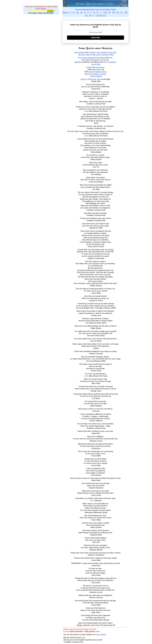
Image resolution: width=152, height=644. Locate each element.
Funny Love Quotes (103, 9)
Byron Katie (96, 64)
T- (94, 16)
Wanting (78, 62)
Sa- (87, 16)
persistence (100, 67)
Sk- (91, 16)
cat (102, 60)
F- (91, 12)
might (87, 60)
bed (91, 79)
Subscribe (96, 38)
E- (88, 12)
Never (83, 79)
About (113, 9)
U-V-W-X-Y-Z (101, 16)
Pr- (122, 12)
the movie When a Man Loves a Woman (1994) (96, 55)
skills (114, 52)
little (89, 67)
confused (92, 52)
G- (94, 12)
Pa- (118, 12)
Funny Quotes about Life (85, 9)
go (87, 79)
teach (97, 60)
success (103, 74)
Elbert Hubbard (96, 76)
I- (101, 12)
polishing (104, 52)
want (85, 58)
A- (71, 12)
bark (107, 60)
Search (65, 12)
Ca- (77, 12)
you (81, 58)
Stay (76, 52)
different (102, 58)
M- (110, 12)
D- (85, 12)
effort (98, 70)
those (110, 52)
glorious (96, 74)
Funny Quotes (101, 635)
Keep (98, 52)
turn (90, 74)
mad (95, 79)
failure (104, 72)
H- (98, 12)
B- (74, 12)
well (93, 60)
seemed (91, 72)
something (91, 58)
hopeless (81, 52)
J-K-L (105, 12)
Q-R (126, 12)
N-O (114, 12)
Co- (81, 12)
